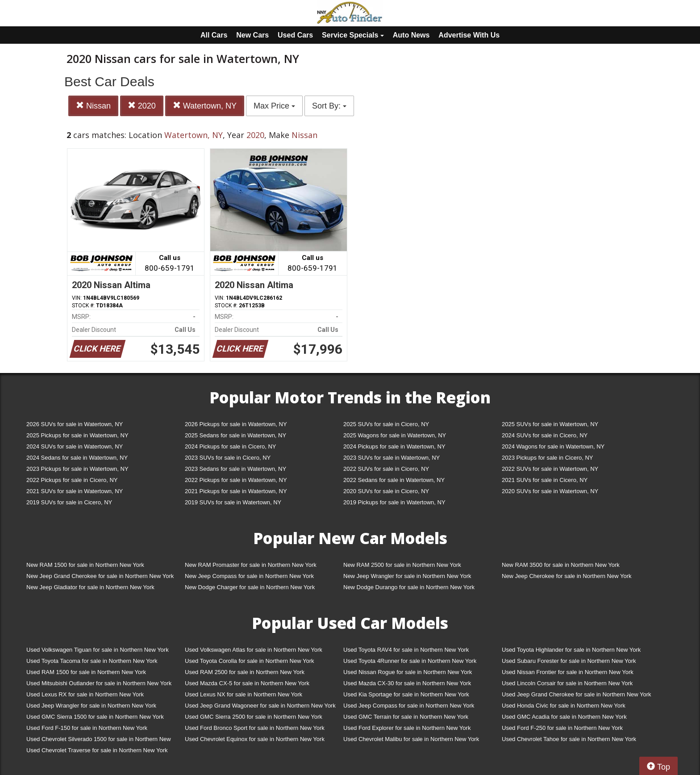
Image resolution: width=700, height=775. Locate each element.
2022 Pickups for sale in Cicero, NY (72, 480)
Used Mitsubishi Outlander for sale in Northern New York (99, 683)
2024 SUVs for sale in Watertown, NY (75, 446)
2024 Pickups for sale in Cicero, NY (230, 446)
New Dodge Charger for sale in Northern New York (250, 587)
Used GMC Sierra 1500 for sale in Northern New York (95, 717)
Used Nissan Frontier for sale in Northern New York (568, 672)
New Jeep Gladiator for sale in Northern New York (90, 587)
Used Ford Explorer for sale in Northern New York (407, 728)
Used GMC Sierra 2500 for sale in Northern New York (254, 717)
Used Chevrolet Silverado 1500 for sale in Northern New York (99, 741)
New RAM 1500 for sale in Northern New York (85, 565)
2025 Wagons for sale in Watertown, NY (395, 435)
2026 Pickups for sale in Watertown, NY (236, 424)
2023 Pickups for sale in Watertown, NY (77, 469)
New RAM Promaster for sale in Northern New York (251, 565)
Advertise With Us (469, 35)
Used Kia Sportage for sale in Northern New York (406, 694)
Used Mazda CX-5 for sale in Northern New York (247, 683)
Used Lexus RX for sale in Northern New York (85, 694)
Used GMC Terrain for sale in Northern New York (406, 717)
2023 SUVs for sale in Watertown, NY (392, 458)
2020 (142, 106)
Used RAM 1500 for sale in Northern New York (86, 672)
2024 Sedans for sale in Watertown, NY (77, 458)
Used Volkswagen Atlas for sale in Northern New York (254, 650)
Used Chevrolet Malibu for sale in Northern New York (411, 739)
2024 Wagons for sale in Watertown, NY (553, 446)
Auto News (411, 35)
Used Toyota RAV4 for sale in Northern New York (406, 650)
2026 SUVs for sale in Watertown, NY (75, 424)
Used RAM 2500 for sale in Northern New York (245, 672)
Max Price (274, 106)
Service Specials (353, 35)
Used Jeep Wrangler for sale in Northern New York (91, 706)
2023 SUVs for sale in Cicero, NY (228, 458)
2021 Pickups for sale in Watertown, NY (236, 491)
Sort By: (329, 106)
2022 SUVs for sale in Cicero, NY (386, 469)
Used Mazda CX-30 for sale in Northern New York (407, 683)
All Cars (214, 35)
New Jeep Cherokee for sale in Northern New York (567, 576)
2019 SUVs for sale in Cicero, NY (69, 502)
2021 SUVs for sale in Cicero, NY (545, 480)
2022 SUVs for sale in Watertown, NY (550, 469)
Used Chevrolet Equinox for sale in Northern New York (255, 739)
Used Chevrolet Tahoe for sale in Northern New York (569, 739)
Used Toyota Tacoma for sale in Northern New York (92, 661)
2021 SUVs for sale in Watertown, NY (75, 491)
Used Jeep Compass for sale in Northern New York (409, 706)
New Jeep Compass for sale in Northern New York (249, 576)
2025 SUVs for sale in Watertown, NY (550, 424)
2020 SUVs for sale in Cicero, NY (386, 491)
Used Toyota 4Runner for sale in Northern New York (410, 661)
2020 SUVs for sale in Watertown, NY (550, 491)
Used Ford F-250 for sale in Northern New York (562, 728)
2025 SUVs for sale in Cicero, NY (386, 424)
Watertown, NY (205, 106)
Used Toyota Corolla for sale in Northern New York (250, 661)
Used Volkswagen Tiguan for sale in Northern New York (98, 650)
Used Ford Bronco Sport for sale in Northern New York (255, 728)
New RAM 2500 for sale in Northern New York (402, 565)
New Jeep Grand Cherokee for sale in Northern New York (100, 576)
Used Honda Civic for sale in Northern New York (564, 706)
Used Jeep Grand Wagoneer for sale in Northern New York (260, 706)
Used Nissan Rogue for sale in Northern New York (408, 672)
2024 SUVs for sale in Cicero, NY (545, 435)
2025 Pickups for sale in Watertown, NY (77, 435)
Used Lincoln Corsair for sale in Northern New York (567, 683)
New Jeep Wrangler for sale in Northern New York (407, 576)
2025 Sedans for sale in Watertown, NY (235, 435)
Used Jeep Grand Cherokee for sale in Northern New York (577, 694)
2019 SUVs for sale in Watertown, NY (233, 502)
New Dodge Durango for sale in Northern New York (409, 587)
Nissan (93, 106)
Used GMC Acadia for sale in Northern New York (564, 717)
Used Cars (295, 35)
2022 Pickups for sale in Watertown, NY (236, 480)
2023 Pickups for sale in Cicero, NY (547, 458)
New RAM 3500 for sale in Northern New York (561, 565)
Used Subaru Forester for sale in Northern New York (569, 661)
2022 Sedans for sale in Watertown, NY (394, 480)
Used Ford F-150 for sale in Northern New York (87, 728)
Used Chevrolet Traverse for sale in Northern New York (97, 750)
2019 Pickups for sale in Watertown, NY (394, 502)
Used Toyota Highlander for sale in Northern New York (571, 650)
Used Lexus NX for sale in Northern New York (244, 694)
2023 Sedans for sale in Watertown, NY (235, 469)
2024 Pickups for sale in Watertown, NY (394, 446)
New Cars (252, 35)
